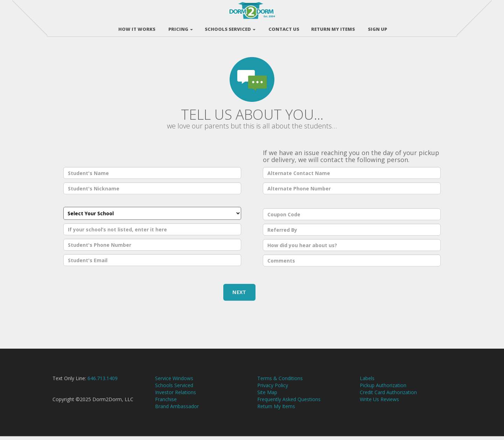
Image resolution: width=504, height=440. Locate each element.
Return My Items (276, 410)
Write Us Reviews (379, 403)
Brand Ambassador (177, 410)
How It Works (136, 28)
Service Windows (174, 382)
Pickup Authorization (383, 389)
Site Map (267, 396)
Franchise (166, 403)
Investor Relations (176, 396)
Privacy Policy (273, 389)
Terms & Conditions (280, 382)
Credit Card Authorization (388, 396)
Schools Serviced (230, 28)
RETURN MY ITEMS (333, 28)
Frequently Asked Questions (289, 403)
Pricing (180, 28)
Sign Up (377, 28)
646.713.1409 (103, 382)
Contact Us (283, 28)
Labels (367, 382)
